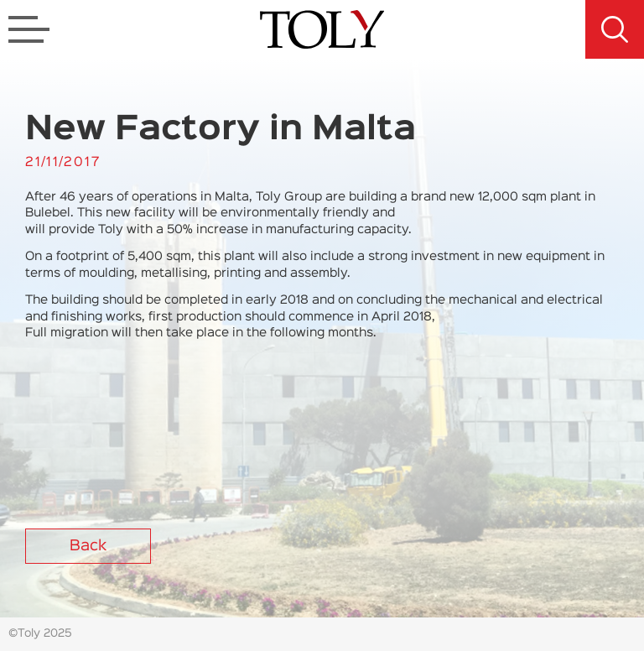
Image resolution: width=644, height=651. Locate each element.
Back (88, 546)
